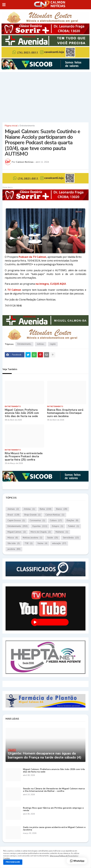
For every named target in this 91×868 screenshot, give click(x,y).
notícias (40, 344)
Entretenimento (27, 126)
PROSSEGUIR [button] (13, 862)
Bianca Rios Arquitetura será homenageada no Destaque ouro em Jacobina (65, 413)
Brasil (13, 515)
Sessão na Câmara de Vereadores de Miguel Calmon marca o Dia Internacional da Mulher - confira (54, 790)
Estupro (58, 526)
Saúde (53, 538)
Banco (62, 509)
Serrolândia (71, 538)
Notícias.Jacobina (32, 538)
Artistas (29, 509)
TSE (29, 543)
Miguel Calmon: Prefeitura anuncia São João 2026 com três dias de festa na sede (22, 413)
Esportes (40, 526)
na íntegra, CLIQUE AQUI (51, 284)
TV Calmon (14, 290)
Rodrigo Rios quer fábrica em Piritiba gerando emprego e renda (53, 809)
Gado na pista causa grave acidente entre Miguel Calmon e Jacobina (54, 829)
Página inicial (11, 126)
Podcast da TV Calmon (32, 257)
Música (13, 538)
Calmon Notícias (55, 515)
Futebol (74, 526)
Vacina (42, 543)
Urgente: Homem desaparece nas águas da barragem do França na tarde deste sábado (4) (45, 755)
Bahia (45, 509)
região (53, 344)
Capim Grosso (16, 521)
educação (59, 543)
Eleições (72, 521)
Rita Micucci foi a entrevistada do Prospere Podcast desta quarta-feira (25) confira (24, 457)
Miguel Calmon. (17, 532)
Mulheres (62, 532)
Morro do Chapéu (41, 532)
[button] (4, 5)
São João (14, 543)
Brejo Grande (32, 515)
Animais (13, 509)
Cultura (56, 521)
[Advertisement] (45, 97)
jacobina (14, 549)
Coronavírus (37, 521)
